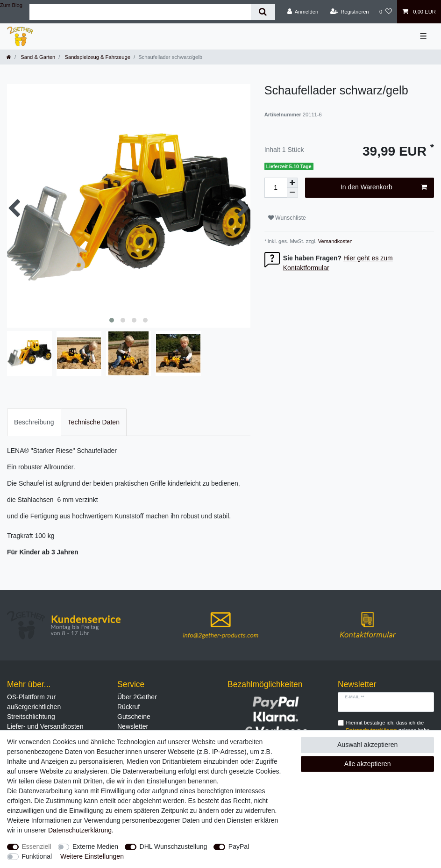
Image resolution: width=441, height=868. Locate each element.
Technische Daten (94, 422)
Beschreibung (34, 422)
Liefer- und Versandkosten (45, 726)
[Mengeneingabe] (276, 188)
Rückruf (128, 707)
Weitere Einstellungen (92, 856)
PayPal (239, 846)
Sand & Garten (37, 57)
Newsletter (133, 726)
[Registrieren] (349, 12)
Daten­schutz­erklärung (80, 830)
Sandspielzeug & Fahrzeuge (97, 57)
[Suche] (263, 12)
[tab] (34, 422)
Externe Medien (95, 846)
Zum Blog (11, 5)
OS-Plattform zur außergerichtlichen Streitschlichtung (34, 707)
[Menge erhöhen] (292, 183)
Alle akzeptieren (368, 764)
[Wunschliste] (386, 12)
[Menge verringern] (292, 193)
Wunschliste (287, 218)
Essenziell (37, 846)
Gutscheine (134, 717)
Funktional (37, 856)
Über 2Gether (137, 697)
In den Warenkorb (384, 187)
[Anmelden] (303, 12)
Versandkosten (335, 241)
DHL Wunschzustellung (174, 846)
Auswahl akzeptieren (367, 745)
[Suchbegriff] (140, 12)
